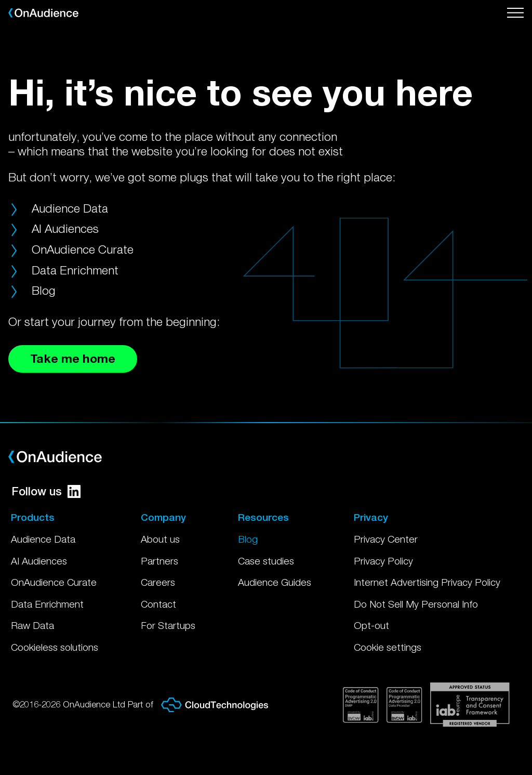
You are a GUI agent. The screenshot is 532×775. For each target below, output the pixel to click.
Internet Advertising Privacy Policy (427, 582)
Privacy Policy (383, 561)
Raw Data (32, 625)
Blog (44, 290)
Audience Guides (275, 582)
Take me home (73, 358)
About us (160, 539)
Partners (159, 561)
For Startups (168, 625)
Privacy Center (386, 539)
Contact (158, 604)
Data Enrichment (75, 270)
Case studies (266, 561)
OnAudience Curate (83, 249)
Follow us (46, 491)
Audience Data (70, 208)
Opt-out (371, 625)
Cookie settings (388, 647)
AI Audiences (65, 228)
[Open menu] (515, 13)
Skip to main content (0, 0)
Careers (158, 582)
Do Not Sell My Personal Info (416, 604)
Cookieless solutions (55, 647)
